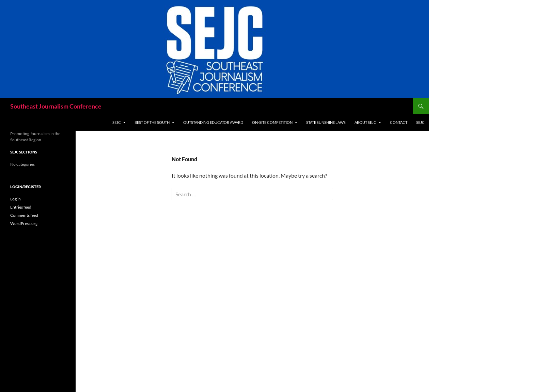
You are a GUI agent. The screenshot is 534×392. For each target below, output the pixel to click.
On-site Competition (272, 122)
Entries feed (21, 207)
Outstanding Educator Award (213, 122)
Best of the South (152, 122)
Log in (15, 199)
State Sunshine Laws (326, 122)
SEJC (117, 122)
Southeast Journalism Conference (56, 106)
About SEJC (365, 122)
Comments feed (24, 215)
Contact (399, 122)
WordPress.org (24, 223)
